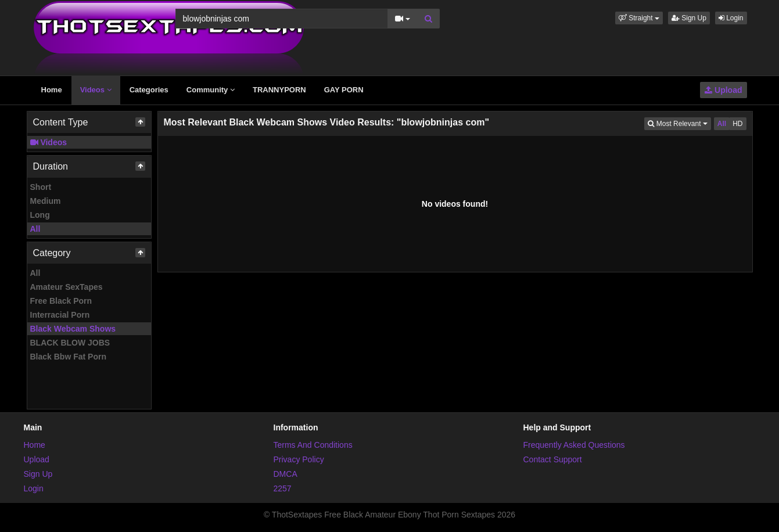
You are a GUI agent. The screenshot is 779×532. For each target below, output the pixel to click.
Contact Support (553, 459)
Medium (46, 201)
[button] (639, 18)
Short (41, 187)
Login (731, 18)
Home (52, 90)
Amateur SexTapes (67, 287)
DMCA (286, 474)
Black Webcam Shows (73, 329)
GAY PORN (344, 90)
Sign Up (689, 18)
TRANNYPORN (279, 90)
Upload (723, 90)
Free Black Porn (61, 301)
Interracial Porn (60, 315)
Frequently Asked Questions (574, 445)
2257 (283, 488)
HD (737, 124)
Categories (149, 90)
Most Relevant (679, 123)
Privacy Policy (299, 459)
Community (211, 90)
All (35, 229)
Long (40, 215)
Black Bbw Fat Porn (68, 357)
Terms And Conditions (313, 445)
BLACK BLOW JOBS (70, 343)
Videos (96, 90)
